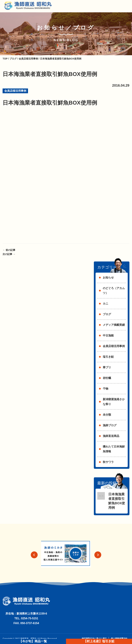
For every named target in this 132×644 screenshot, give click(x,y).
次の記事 (9, 254)
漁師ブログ (110, 425)
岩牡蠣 (107, 378)
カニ (106, 304)
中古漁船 (108, 335)
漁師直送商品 (111, 436)
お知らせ (108, 278)
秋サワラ (108, 462)
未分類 (107, 415)
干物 (106, 389)
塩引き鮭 (108, 357)
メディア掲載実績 (114, 325)
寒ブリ (107, 367)
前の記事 (9, 250)
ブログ (107, 314)
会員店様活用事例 (15, 91)
